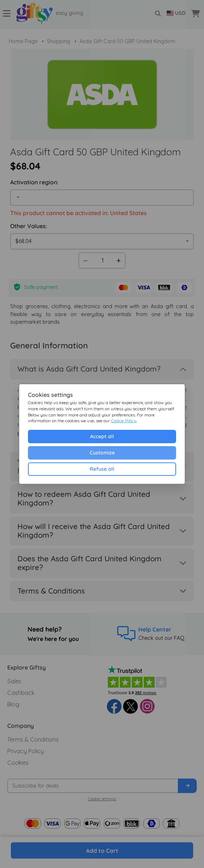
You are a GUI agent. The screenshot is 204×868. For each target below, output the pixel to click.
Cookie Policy (124, 421)
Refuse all (102, 469)
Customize (102, 453)
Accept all (102, 436)
